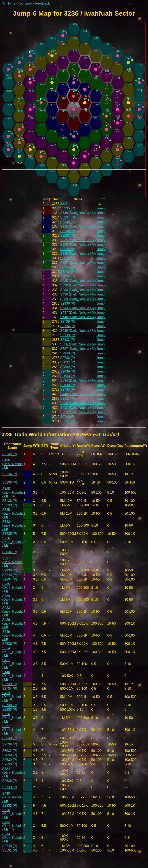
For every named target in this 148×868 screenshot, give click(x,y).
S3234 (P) (68, 217)
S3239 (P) (68, 249)
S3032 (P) (68, 362)
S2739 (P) (68, 322)
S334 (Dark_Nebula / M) (78, 308)
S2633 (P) (68, 376)
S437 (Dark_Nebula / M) (78, 313)
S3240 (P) (68, 272)
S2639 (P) (68, 371)
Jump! (101, 208)
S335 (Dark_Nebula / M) (78, 240)
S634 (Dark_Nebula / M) (78, 380)
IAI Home (9, 3)
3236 (64, 204)
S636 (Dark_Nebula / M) (78, 403)
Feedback (42, 3)
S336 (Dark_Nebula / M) (78, 254)
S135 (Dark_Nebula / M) (78, 226)
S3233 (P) (68, 235)
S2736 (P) (68, 358)
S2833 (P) (68, 340)
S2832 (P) (68, 399)
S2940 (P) (68, 353)
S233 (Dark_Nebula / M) (78, 290)
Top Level (25, 3)
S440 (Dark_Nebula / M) (78, 394)
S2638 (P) (68, 385)
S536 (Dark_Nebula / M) (78, 344)
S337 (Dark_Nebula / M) (78, 263)
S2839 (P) (68, 367)
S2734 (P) (68, 326)
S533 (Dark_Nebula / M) (78, 412)
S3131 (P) (68, 421)
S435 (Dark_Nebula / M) (78, 281)
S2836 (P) (68, 303)
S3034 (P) (68, 258)
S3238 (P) (68, 222)
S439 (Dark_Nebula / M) (78, 331)
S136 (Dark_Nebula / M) (78, 213)
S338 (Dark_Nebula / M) (78, 245)
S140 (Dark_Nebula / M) (78, 317)
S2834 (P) (68, 276)
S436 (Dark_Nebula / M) (78, 294)
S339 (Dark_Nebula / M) (78, 285)
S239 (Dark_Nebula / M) (78, 299)
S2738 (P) (68, 335)
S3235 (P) (68, 208)
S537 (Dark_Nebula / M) (78, 349)
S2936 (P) (68, 267)
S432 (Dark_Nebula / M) (78, 408)
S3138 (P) (68, 231)
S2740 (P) (68, 417)
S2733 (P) (68, 390)
